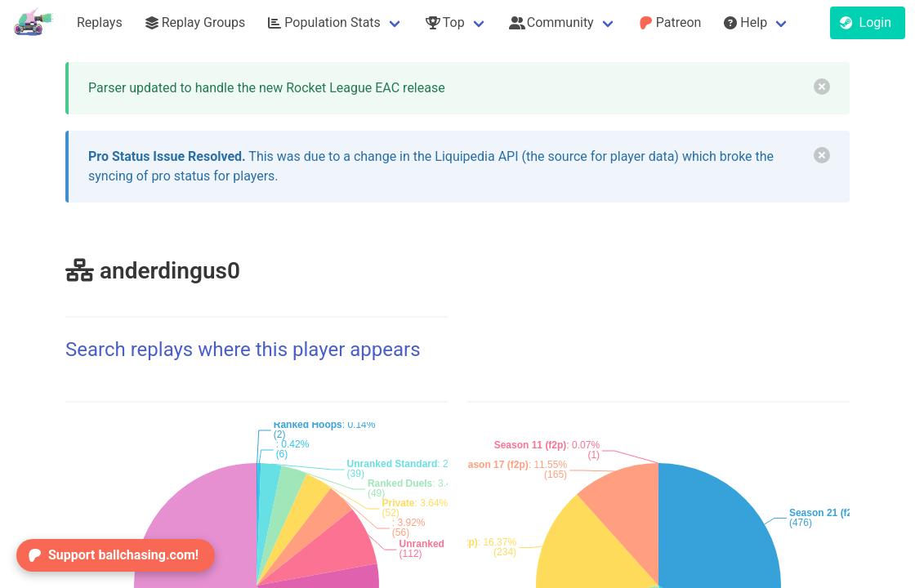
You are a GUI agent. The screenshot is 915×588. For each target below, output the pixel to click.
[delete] (822, 87)
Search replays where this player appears (243, 350)
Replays (100, 22)
